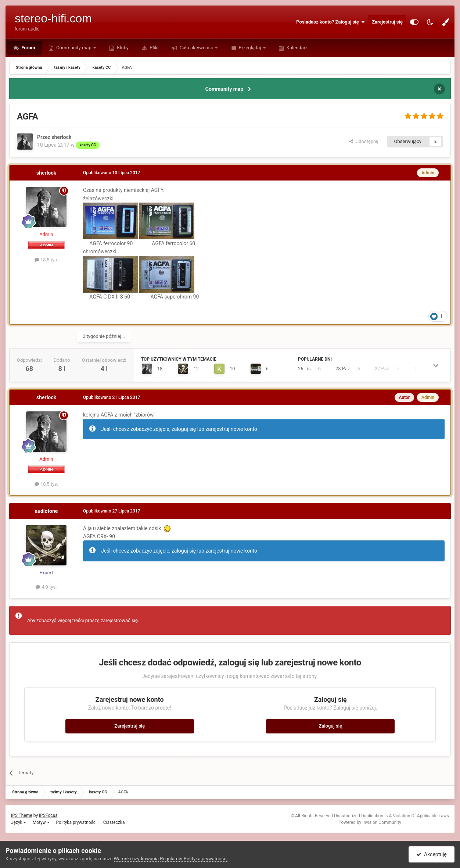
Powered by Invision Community (370, 822)
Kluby (122, 48)
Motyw (41, 822)
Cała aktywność (197, 48)
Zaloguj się (330, 726)
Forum (28, 48)
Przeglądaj (250, 48)
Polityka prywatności (76, 822)
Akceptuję (432, 854)
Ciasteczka (114, 822)
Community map (74, 48)
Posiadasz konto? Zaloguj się (330, 22)
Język (19, 822)
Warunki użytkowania (136, 859)
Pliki (154, 48)
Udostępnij (364, 141)
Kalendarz (297, 48)
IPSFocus (48, 815)
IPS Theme (22, 815)
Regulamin (171, 859)
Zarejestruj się (387, 22)
